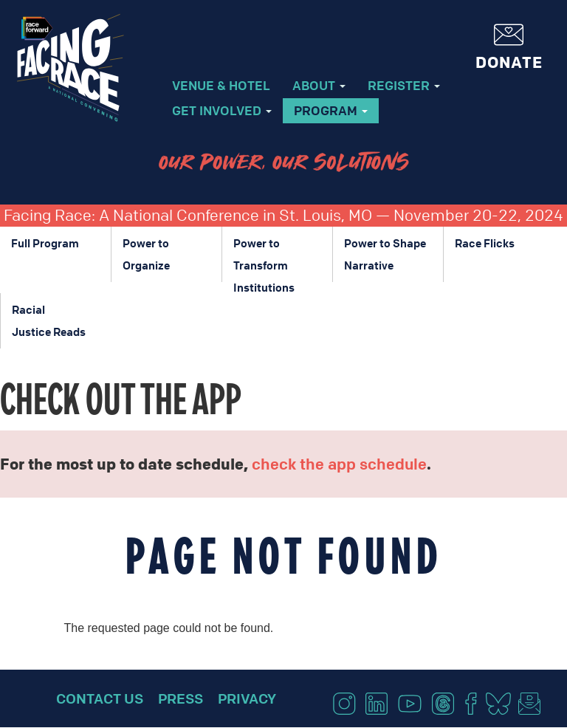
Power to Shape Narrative (385, 254)
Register (404, 85)
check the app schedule (339, 464)
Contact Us (100, 698)
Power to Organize (146, 254)
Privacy (247, 698)
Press (181, 698)
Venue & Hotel (221, 85)
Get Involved (222, 110)
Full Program (45, 243)
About (319, 85)
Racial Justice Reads (49, 320)
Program (331, 110)
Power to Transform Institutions (264, 259)
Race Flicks (485, 243)
